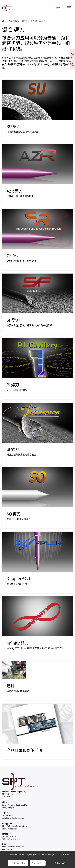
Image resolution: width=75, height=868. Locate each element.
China (5, 802)
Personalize (38, 863)
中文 (58, 8)
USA (4, 844)
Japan (5, 813)
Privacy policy (61, 863)
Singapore (7, 834)
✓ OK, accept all (18, 863)
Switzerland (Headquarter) (14, 791)
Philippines (7, 823)
